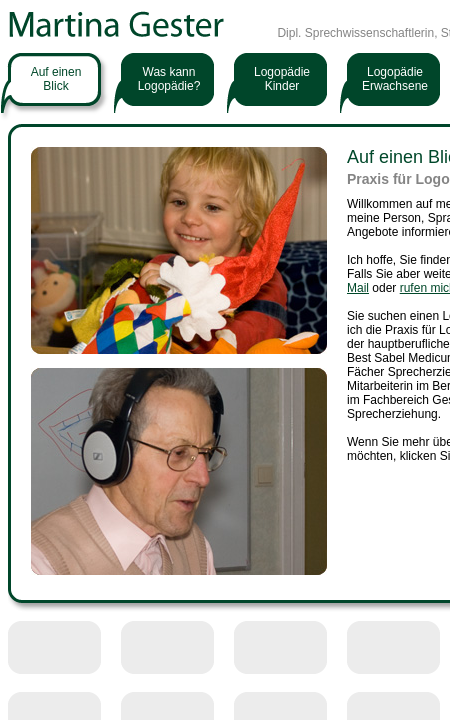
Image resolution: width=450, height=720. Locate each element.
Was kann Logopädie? (169, 79)
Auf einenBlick (56, 79)
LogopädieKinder (282, 79)
